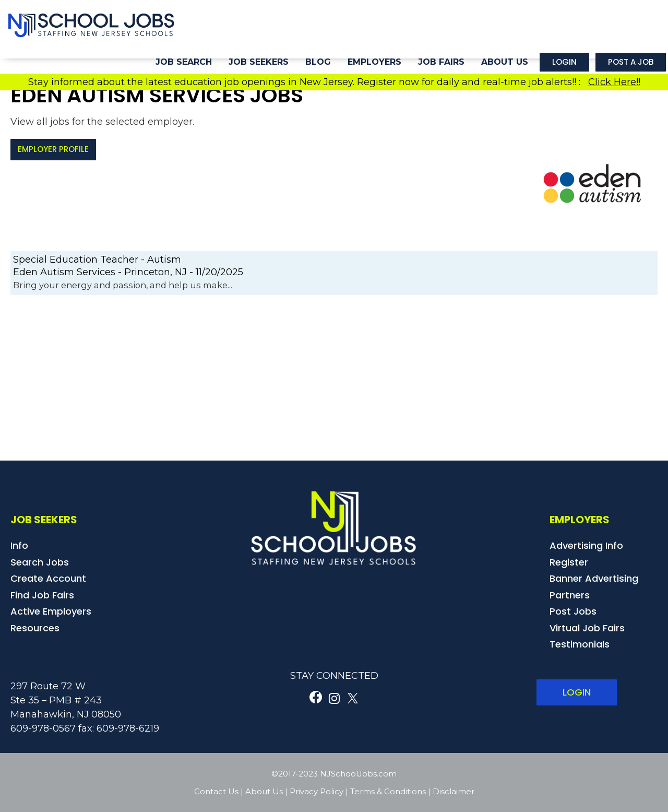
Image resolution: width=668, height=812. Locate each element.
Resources (35, 628)
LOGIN (577, 692)
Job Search (184, 62)
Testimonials (580, 644)
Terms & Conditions (388, 791)
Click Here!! (614, 82)
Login (564, 62)
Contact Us (216, 791)
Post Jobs (573, 611)
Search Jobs (40, 562)
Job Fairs (441, 62)
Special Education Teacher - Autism (97, 260)
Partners (570, 595)
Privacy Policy (317, 791)
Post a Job (631, 62)
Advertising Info (586, 545)
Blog (318, 62)
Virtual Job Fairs (587, 628)
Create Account (48, 578)
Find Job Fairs (42, 595)
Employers (374, 62)
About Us (505, 62)
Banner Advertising (594, 578)
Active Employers (51, 611)
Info (19, 545)
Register (569, 562)
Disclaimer (454, 791)
